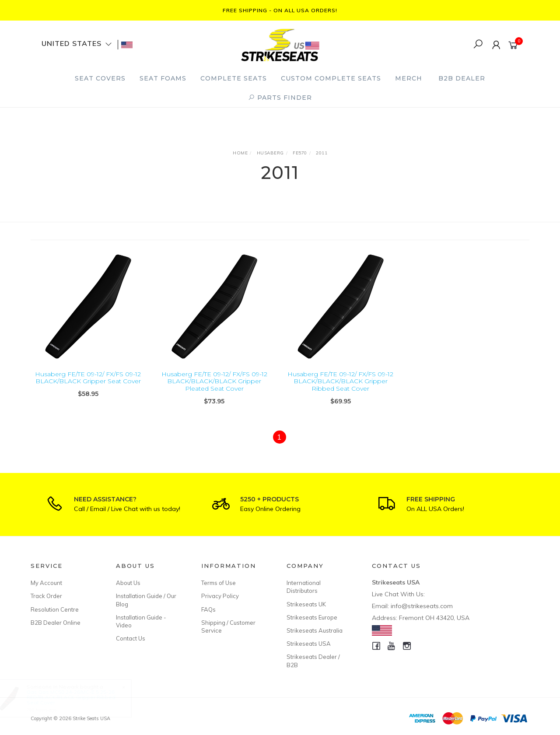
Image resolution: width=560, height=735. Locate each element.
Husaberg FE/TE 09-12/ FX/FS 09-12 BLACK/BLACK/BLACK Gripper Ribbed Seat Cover (340, 381)
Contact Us (131, 638)
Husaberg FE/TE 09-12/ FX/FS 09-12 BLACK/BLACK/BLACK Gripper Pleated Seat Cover (214, 381)
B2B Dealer (462, 78)
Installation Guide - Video (141, 621)
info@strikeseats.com (422, 606)
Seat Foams (163, 78)
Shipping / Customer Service (228, 626)
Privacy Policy (220, 596)
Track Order (46, 596)
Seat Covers (100, 78)
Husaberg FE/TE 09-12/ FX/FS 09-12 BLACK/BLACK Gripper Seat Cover (88, 378)
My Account (46, 583)
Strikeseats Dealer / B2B (313, 661)
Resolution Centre (55, 609)
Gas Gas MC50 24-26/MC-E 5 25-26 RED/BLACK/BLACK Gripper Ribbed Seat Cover (79, 697)
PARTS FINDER (280, 98)
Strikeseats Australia (315, 630)
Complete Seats (234, 78)
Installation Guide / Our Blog (146, 600)
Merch (409, 78)
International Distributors (304, 587)
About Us (128, 583)
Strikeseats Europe (312, 617)
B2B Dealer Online (56, 623)
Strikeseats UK (306, 604)
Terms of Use (219, 583)
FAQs (208, 609)
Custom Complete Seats (331, 78)
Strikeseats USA (309, 644)
